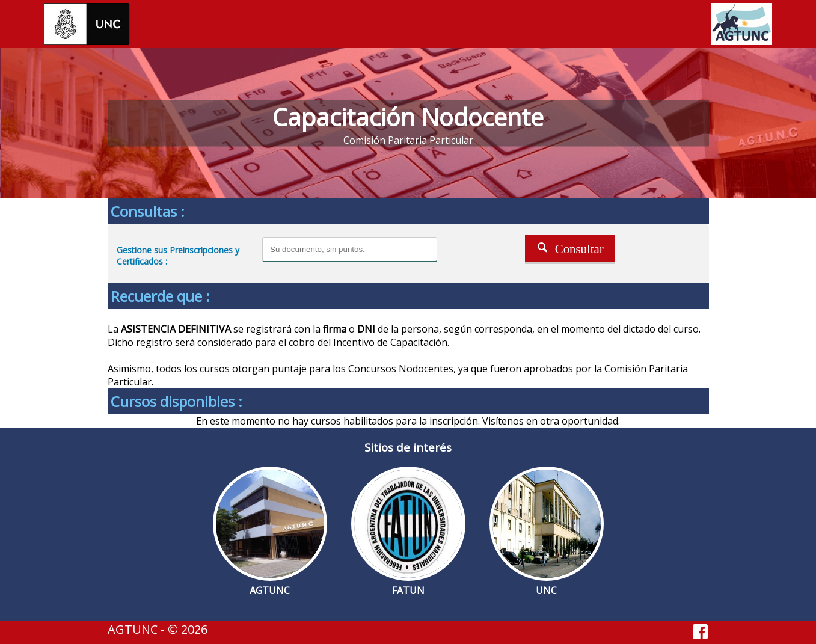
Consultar (570, 247)
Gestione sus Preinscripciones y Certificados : (178, 256)
